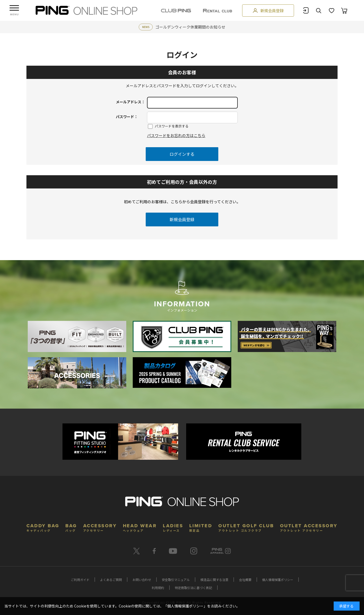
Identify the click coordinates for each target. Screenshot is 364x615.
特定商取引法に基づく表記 (193, 588)
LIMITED (201, 527)
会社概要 (245, 580)
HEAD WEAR (140, 527)
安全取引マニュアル (176, 580)
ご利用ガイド (80, 580)
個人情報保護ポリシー (278, 580)
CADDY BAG (43, 527)
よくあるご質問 (111, 580)
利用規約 (158, 588)
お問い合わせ (142, 580)
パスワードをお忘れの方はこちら (176, 135)
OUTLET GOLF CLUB (246, 527)
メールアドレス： (130, 102)
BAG (71, 527)
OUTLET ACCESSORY (309, 527)
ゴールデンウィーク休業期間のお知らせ (190, 27)
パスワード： (127, 117)
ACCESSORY (100, 527)
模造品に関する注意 (214, 580)
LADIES (173, 527)
